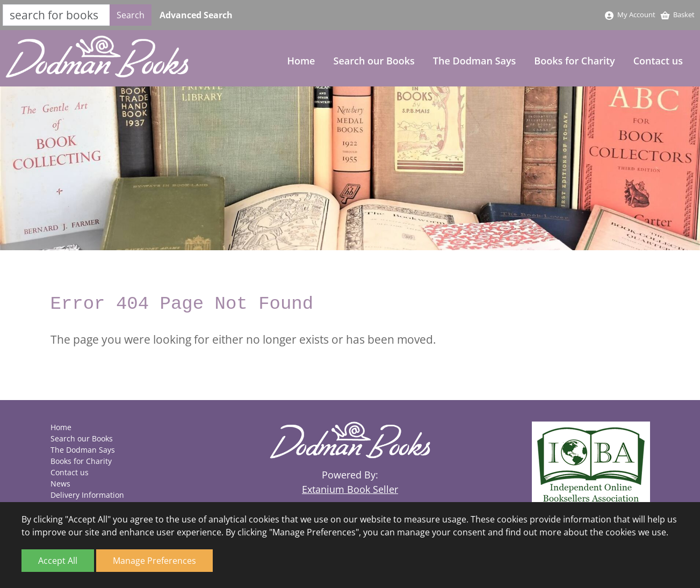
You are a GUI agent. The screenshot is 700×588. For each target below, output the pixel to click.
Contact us (658, 61)
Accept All (58, 561)
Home (301, 61)
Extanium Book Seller (350, 489)
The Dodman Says (475, 61)
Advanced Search (196, 15)
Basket (677, 14)
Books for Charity (574, 61)
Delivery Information (87, 495)
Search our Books (374, 61)
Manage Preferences (154, 561)
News (60, 484)
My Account (630, 14)
